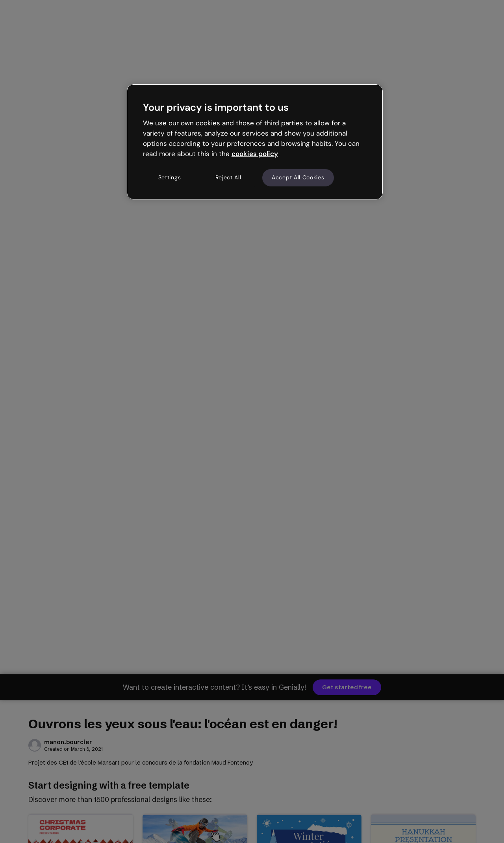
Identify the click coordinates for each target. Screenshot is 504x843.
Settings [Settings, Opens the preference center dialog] (170, 177)
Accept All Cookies (298, 177)
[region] (255, 142)
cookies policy (255, 154)
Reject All (228, 177)
